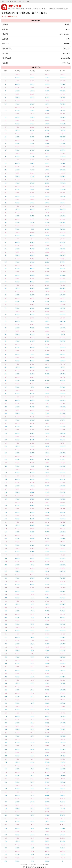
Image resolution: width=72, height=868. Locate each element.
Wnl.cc (35, 865)
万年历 (3, 1)
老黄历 (9, 1)
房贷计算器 (15, 6)
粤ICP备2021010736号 (39, 867)
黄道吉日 (15, 1)
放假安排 (21, 1)
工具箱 (27, 1)
